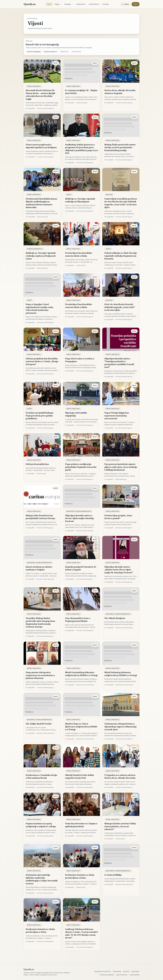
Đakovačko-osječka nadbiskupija (79, 511)
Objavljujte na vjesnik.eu (102, 971)
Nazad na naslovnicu (51, 52)
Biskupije (69, 4)
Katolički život (81, 4)
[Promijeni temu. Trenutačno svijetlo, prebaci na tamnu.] (125, 4)
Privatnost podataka (107, 975)
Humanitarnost (94, 4)
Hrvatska (109, 195)
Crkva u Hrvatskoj (34, 86)
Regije (58, 4)
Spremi (56, 63)
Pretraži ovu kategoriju (34, 52)
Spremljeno (136, 971)
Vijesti (49, 4)
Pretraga (105, 4)
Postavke (126, 971)
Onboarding (117, 971)
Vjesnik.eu (29, 4)
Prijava (136, 4)
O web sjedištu (134, 975)
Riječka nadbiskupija (35, 249)
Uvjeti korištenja (122, 975)
